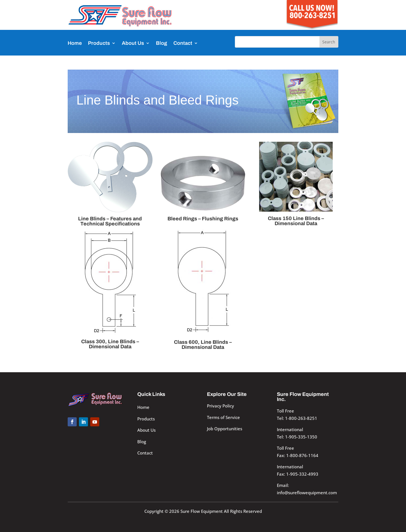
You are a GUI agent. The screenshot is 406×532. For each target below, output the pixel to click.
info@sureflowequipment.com (307, 493)
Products (99, 43)
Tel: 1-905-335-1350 (297, 437)
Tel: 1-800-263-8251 (297, 418)
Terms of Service (223, 417)
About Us (133, 43)
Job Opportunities (225, 429)
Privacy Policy (220, 406)
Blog (162, 43)
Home (75, 43)
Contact (183, 43)
